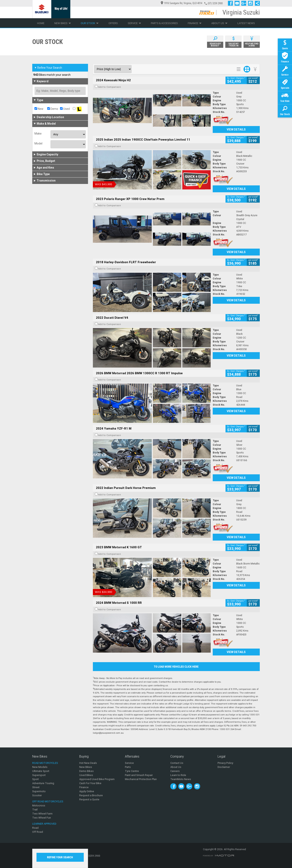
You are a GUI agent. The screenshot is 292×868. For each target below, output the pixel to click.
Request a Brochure (91, 795)
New (39, 109)
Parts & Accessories (164, 23)
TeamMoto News (181, 779)
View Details (236, 129)
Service (134, 23)
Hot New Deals (88, 763)
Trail (35, 810)
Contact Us (177, 763)
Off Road (38, 832)
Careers (175, 771)
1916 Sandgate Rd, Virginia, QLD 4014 (181, 3)
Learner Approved (44, 824)
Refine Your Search (48, 68)
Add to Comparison (110, 87)
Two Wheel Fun (42, 818)
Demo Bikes (86, 771)
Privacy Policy (225, 763)
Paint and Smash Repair (139, 775)
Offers (113, 23)
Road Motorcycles (45, 763)
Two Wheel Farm (42, 814)
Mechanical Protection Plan (141, 779)
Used (65, 109)
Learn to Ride (178, 775)
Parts (128, 767)
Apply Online (87, 791)
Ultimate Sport (41, 771)
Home (41, 23)
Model (38, 143)
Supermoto (39, 791)
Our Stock (90, 23)
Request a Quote (89, 799)
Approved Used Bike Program (97, 779)
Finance (195, 23)
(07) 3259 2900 (215, 3)
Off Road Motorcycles (48, 801)
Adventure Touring (43, 783)
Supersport (39, 775)
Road (35, 828)
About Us (219, 23)
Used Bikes (86, 775)
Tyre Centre (132, 771)
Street (36, 787)
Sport (35, 779)
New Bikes (63, 23)
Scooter (37, 795)
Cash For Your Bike (90, 783)
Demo (53, 109)
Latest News (246, 23)
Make (38, 134)
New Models (40, 767)
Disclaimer (224, 767)
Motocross (39, 805)
